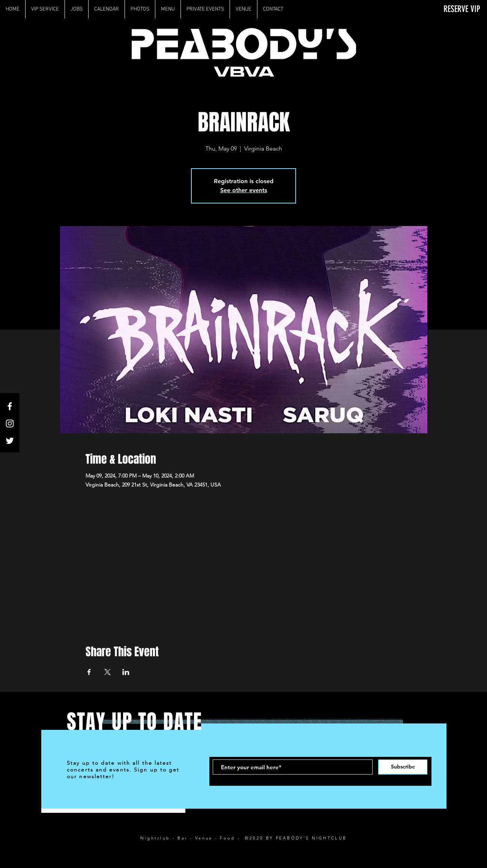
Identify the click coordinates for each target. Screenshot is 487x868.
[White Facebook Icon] (10, 406)
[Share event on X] (107, 672)
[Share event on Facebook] (89, 672)
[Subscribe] (403, 767)
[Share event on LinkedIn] (126, 672)
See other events (244, 190)
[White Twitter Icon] (10, 441)
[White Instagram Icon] (10, 423)
